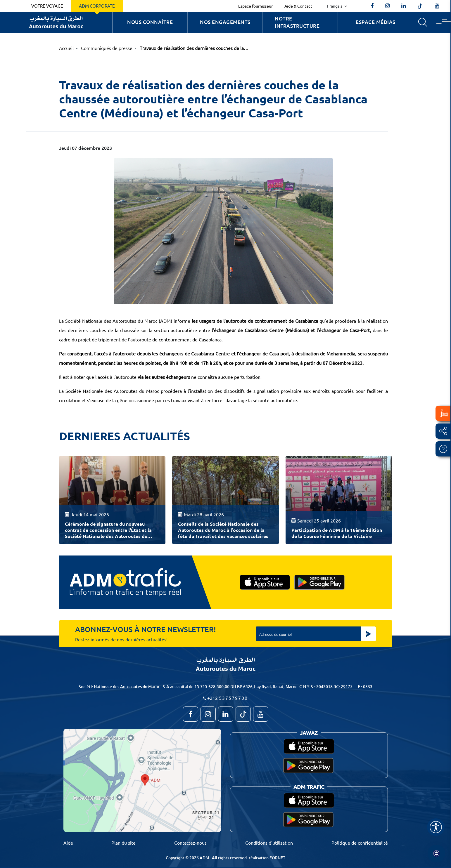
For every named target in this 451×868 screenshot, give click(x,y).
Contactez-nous (190, 843)
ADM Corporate (97, 6)
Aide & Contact (298, 6)
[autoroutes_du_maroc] (387, 6)
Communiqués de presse (107, 48)
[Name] (436, 827)
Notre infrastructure (297, 22)
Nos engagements (225, 22)
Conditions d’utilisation (269, 843)
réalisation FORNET (267, 858)
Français (335, 6)
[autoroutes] (404, 6)
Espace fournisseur (255, 6)
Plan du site (123, 843)
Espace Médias (376, 22)
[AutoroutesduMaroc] (372, 6)
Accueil (66, 48)
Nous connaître (150, 22)
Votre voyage (47, 6)
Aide (68, 843)
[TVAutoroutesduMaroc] (437, 6)
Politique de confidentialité (360, 843)
